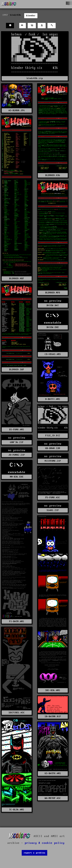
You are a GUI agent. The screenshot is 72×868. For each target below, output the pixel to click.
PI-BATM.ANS (17, 621)
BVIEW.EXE (53, 327)
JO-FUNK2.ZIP (17, 455)
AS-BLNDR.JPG (17, 110)
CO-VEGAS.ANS (53, 354)
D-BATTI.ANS (53, 399)
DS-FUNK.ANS (17, 430)
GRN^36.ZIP (17, 442)
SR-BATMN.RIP (53, 716)
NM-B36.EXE (17, 477)
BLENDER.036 (53, 175)
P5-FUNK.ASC (53, 498)
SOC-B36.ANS (53, 690)
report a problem (35, 853)
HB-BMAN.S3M (53, 448)
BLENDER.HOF (17, 279)
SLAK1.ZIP (53, 510)
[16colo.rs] (9, 4)
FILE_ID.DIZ (53, 436)
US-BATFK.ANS (53, 773)
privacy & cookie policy (45, 843)
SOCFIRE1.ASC (17, 713)
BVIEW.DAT (53, 305)
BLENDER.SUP (17, 370)
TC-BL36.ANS (17, 810)
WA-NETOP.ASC (53, 798)
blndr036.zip (35, 78)
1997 (5, 15)
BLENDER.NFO (53, 293)
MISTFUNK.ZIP (53, 461)
